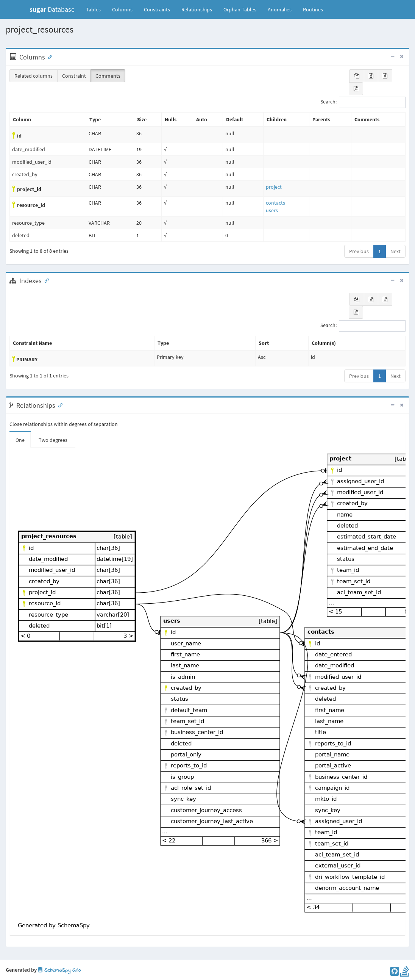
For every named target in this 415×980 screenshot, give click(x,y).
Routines (313, 9)
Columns (122, 9)
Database (52, 9)
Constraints (157, 9)
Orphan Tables (240, 9)
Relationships (197, 9)
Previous (359, 251)
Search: (363, 102)
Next (395, 251)
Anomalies (280, 9)
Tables (96, 9)
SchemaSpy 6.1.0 (59, 970)
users (272, 210)
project (274, 187)
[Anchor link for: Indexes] (45, 280)
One (20, 440)
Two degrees (53, 440)
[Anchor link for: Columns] (48, 56)
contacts (275, 203)
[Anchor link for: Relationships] (59, 405)
